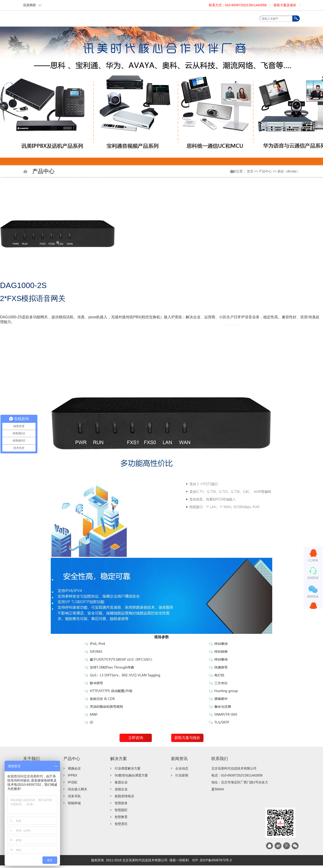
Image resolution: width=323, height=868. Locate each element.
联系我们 (239, 20)
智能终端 (74, 803)
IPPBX (73, 775)
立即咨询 (136, 738)
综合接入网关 (78, 789)
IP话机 (73, 782)
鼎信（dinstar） (289, 171)
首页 (114, 20)
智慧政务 (121, 803)
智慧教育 (121, 817)
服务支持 (197, 20)
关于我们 (135, 20)
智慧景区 (121, 824)
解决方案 (176, 20)
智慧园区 (121, 810)
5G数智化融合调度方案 (131, 775)
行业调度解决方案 (128, 768)
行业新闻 (182, 775)
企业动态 (182, 768)
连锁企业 (121, 789)
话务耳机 (74, 796)
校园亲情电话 (124, 796)
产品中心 (156, 20)
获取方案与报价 (187, 738)
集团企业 (121, 782)
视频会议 (74, 768)
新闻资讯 (218, 20)
